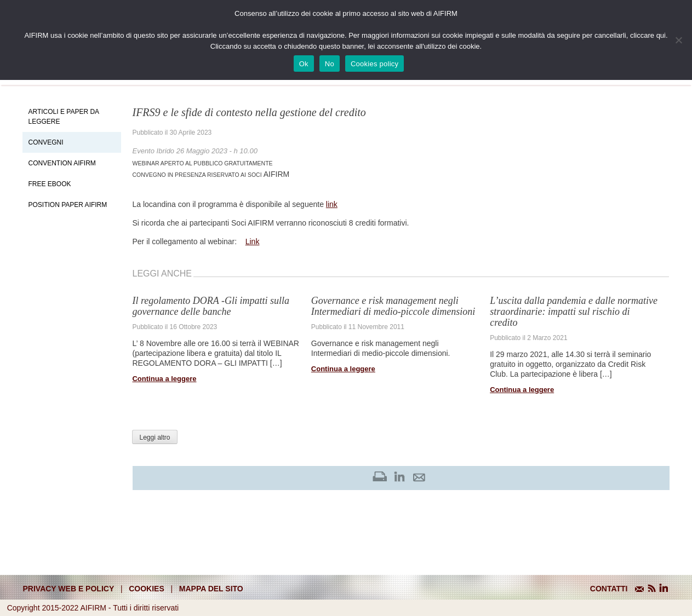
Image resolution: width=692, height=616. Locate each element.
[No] (678, 40)
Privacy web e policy (69, 589)
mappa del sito (211, 589)
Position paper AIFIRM (67, 205)
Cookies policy (374, 64)
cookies (147, 589)
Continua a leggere (164, 379)
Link (253, 241)
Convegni (45, 142)
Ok (304, 64)
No (330, 64)
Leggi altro (155, 437)
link (332, 204)
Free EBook (49, 184)
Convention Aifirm (62, 163)
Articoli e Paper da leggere (63, 117)
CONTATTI (609, 589)
